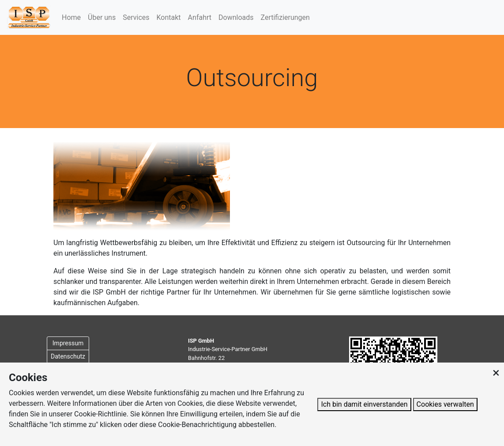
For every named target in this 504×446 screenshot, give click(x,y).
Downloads (236, 17)
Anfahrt (200, 17)
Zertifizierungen (285, 17)
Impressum (68, 343)
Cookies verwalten (445, 404)
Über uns (102, 17)
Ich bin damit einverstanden (364, 404)
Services (136, 17)
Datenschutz (68, 356)
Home (71, 17)
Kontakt (169, 17)
